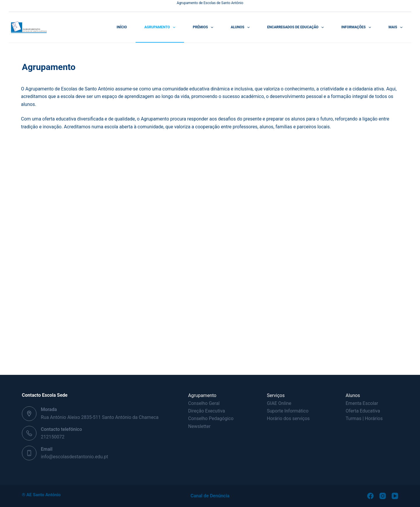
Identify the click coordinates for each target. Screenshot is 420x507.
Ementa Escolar (362, 403)
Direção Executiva (206, 411)
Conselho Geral (204, 403)
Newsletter (199, 426)
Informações (357, 27)
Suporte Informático (288, 411)
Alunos (241, 27)
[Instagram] (383, 496)
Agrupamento (161, 27)
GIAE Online (279, 403)
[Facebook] (370, 496)
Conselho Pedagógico (211, 418)
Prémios (204, 27)
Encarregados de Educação (297, 27)
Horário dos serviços (288, 418)
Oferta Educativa (363, 411)
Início (122, 27)
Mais (397, 27)
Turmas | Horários (364, 418)
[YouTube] (395, 496)
